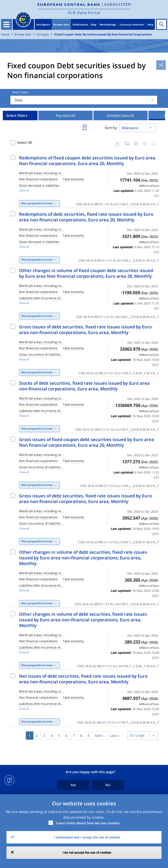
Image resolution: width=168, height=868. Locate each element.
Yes (73, 785)
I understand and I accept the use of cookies (87, 837)
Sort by (111, 128)
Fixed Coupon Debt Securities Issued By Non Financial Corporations (103, 34)
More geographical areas (37, 203)
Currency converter (132, 24)
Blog (94, 24)
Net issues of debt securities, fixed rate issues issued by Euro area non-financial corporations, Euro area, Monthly (83, 679)
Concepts (43, 34)
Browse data (61, 24)
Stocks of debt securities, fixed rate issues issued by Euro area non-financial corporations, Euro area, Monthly (84, 386)
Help (150, 24)
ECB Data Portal (84, 13)
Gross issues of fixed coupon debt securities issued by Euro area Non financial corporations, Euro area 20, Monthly (86, 442)
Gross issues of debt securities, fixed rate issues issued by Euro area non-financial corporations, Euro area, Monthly (85, 330)
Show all (24, 190)
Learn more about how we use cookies (88, 823)
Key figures (43, 24)
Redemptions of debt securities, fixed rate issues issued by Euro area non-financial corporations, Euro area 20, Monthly (86, 217)
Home (5, 34)
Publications (80, 24)
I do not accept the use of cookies (87, 853)
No (108, 785)
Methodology (108, 24)
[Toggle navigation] (7, 24)
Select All (24, 142)
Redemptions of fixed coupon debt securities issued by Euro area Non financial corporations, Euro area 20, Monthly (87, 161)
